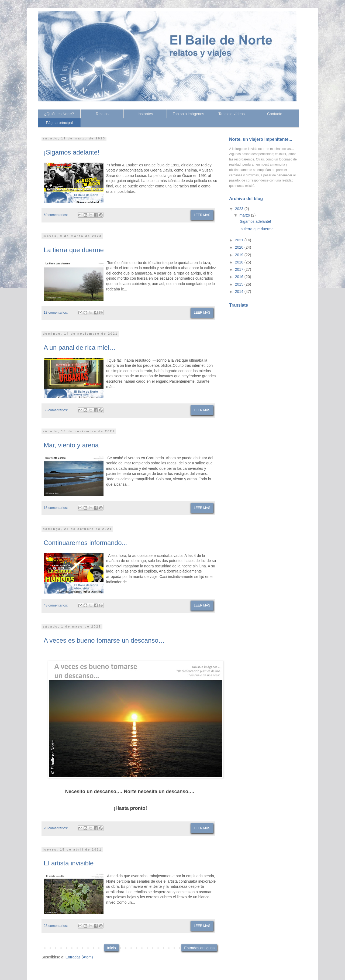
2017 (240, 269)
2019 (240, 255)
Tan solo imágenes (189, 114)
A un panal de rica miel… (80, 347)
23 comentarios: (56, 926)
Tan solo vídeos (231, 114)
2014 (240, 292)
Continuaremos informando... (85, 543)
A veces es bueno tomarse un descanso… (104, 640)
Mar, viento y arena (71, 445)
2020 (240, 247)
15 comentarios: (56, 508)
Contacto (275, 114)
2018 (240, 262)
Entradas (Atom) (79, 957)
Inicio (111, 948)
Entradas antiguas (199, 948)
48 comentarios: (56, 605)
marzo (245, 215)
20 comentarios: (56, 828)
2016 (240, 277)
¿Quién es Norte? (59, 114)
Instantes (145, 114)
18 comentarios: (56, 313)
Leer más (202, 215)
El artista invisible (69, 863)
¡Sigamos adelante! (72, 152)
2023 (240, 209)
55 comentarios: (56, 410)
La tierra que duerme (74, 250)
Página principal (59, 123)
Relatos (102, 114)
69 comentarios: (56, 215)
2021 (240, 240)
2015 (240, 284)
